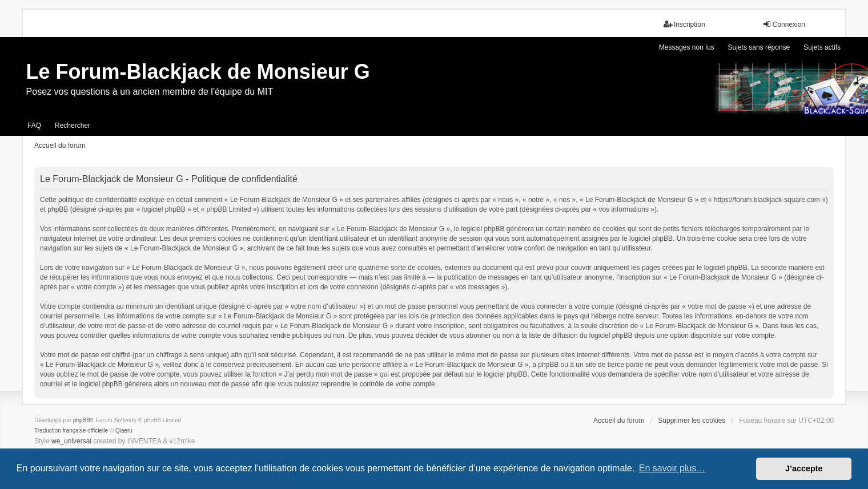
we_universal (71, 441)
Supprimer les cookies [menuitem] (692, 421)
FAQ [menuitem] (34, 126)
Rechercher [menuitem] (73, 126)
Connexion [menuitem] (784, 24)
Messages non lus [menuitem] (687, 47)
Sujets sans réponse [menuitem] (759, 47)
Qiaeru (124, 431)
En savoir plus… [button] (672, 468)
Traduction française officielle (71, 431)
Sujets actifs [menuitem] (822, 47)
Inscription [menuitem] (684, 24)
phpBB (82, 420)
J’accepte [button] (804, 468)
